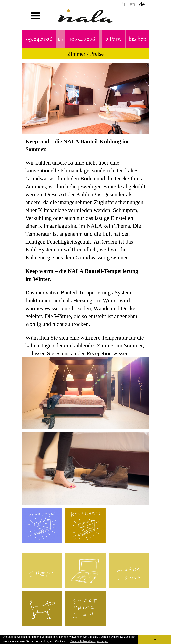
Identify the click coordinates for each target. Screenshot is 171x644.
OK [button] (155, 639)
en (132, 4)
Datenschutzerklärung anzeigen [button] (89, 641)
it (124, 4)
